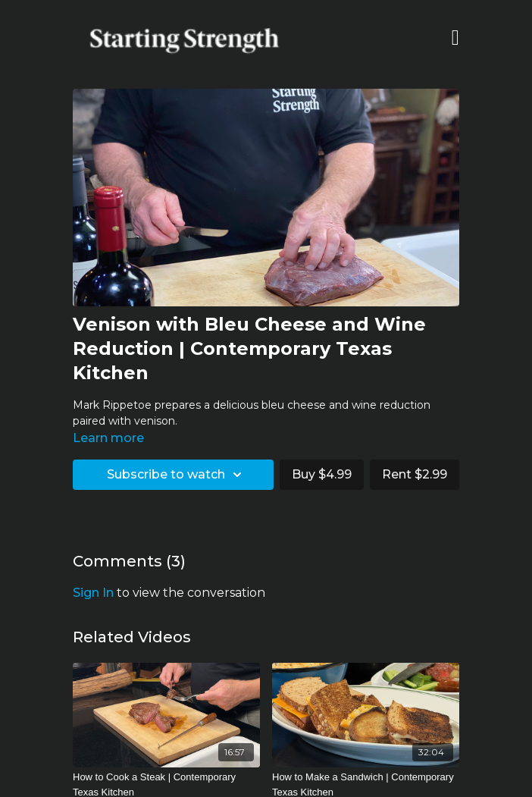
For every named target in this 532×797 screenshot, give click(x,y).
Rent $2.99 (415, 474)
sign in (93, 593)
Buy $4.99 (322, 474)
